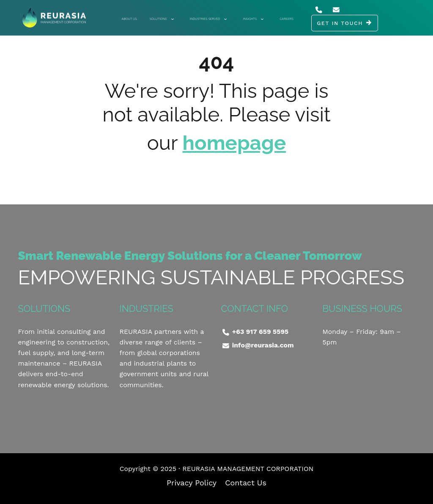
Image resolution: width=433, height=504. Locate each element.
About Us (129, 19)
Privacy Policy (192, 483)
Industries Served (208, 19)
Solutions (162, 19)
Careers (286, 19)
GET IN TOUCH (340, 23)
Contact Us (246, 483)
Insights (253, 19)
